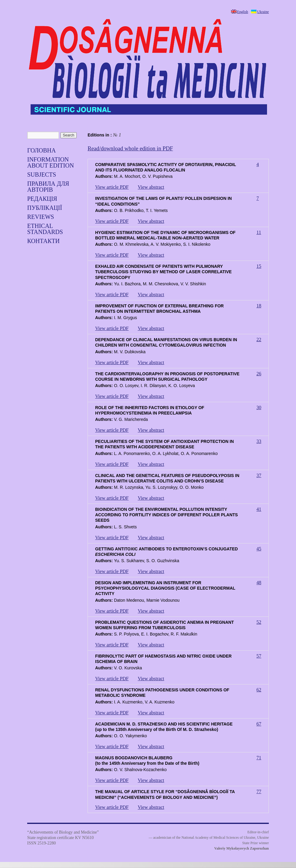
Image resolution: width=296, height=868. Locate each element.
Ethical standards (45, 229)
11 (259, 232)
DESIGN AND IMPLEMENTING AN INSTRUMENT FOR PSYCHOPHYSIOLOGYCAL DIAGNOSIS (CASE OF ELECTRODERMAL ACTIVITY (165, 588)
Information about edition (51, 162)
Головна (42, 150)
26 (259, 374)
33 (259, 441)
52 (259, 622)
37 (259, 475)
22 (259, 340)
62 (259, 690)
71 (259, 758)
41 (259, 509)
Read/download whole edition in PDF (130, 148)
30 (259, 407)
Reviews (41, 217)
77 (259, 791)
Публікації (45, 208)
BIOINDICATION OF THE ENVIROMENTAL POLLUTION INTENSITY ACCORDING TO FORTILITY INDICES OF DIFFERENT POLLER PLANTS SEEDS (166, 515)
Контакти (43, 241)
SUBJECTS (42, 175)
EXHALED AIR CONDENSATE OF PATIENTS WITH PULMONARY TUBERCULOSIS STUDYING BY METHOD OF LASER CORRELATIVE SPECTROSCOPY (163, 272)
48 (259, 583)
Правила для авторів (48, 187)
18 (259, 306)
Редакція (42, 199)
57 (259, 656)
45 (259, 549)
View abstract (151, 187)
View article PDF (112, 187)
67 (259, 724)
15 (259, 266)
